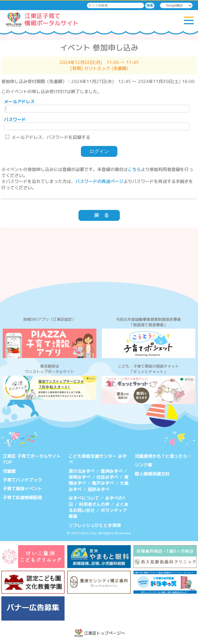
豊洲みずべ (112, 471)
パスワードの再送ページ (99, 181)
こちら (134, 169)
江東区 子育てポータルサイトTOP (32, 459)
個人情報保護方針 (152, 474)
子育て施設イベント (22, 489)
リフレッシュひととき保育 (95, 525)
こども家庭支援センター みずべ (98, 459)
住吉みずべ (107, 477)
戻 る (102, 215)
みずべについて (84, 498)
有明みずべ (80, 477)
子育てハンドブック (22, 480)
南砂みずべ (99, 489)
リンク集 (144, 465)
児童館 (9, 471)
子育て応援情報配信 (22, 498)
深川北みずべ (82, 471)
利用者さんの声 (94, 504)
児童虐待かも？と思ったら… (163, 456)
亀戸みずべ (103, 483)
